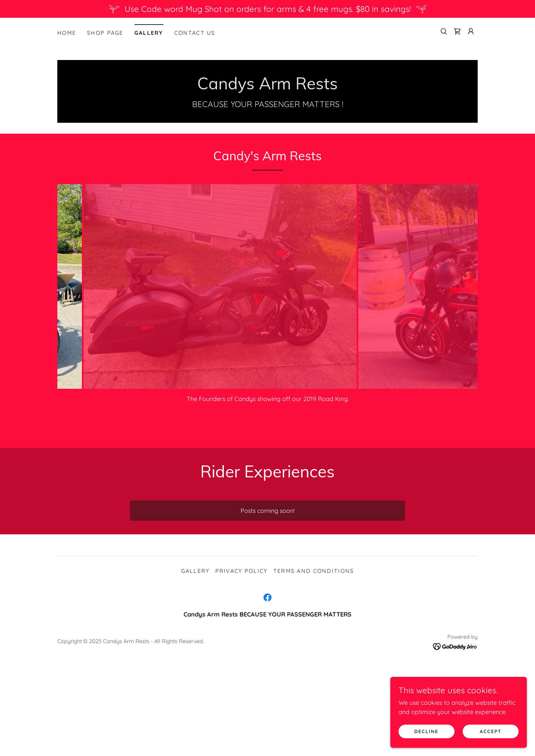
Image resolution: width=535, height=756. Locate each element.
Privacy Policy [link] (242, 571)
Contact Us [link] (195, 33)
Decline (426, 731)
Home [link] (67, 33)
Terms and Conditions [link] (314, 571)
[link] (457, 31)
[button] (471, 31)
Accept (491, 731)
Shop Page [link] (105, 33)
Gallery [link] (149, 33)
